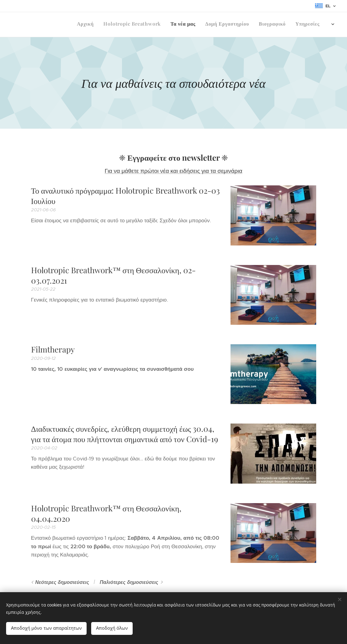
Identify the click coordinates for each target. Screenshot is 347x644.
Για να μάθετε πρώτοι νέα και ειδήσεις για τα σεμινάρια (173, 171)
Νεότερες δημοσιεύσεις (62, 582)
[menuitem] (260, 25)
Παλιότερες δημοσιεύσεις (129, 582)
